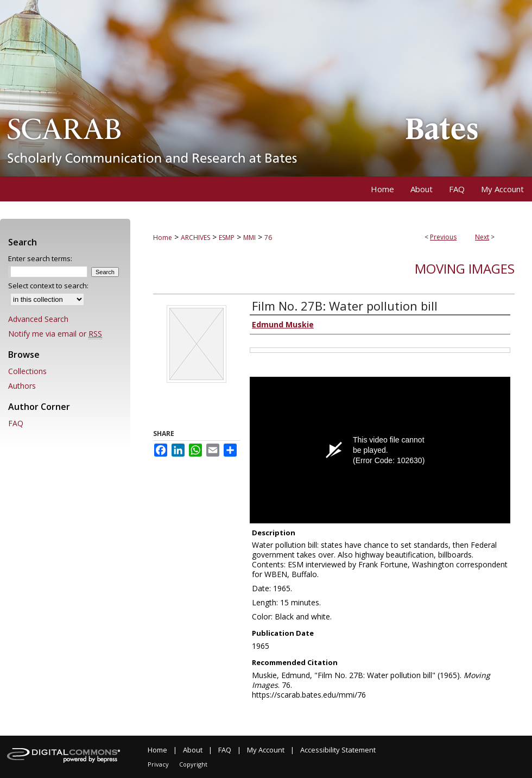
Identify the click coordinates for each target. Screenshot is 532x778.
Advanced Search (38, 319)
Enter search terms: (40, 258)
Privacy (158, 764)
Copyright (193, 764)
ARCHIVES (195, 238)
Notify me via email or (55, 334)
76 (268, 238)
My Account (266, 750)
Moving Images (465, 268)
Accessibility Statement (338, 750)
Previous (443, 237)
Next (482, 237)
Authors (22, 386)
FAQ (16, 423)
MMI (249, 238)
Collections (27, 371)
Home (163, 238)
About (193, 750)
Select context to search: (48, 286)
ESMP (227, 238)
